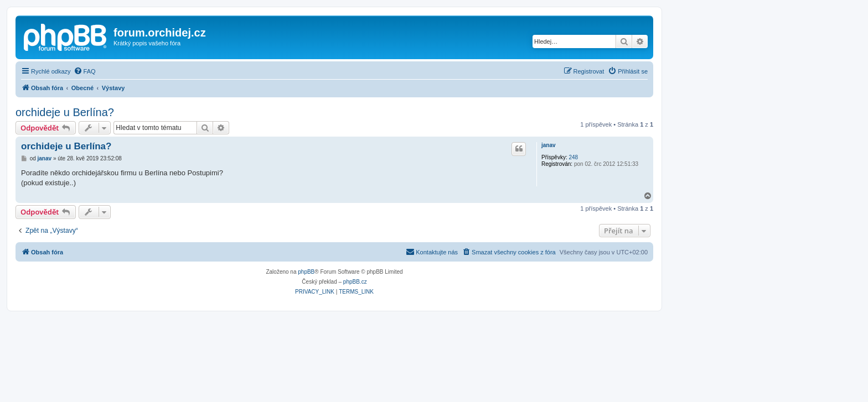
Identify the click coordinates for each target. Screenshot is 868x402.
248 (573, 157)
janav (549, 145)
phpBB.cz (355, 282)
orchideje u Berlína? (65, 112)
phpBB (306, 272)
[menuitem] (85, 71)
